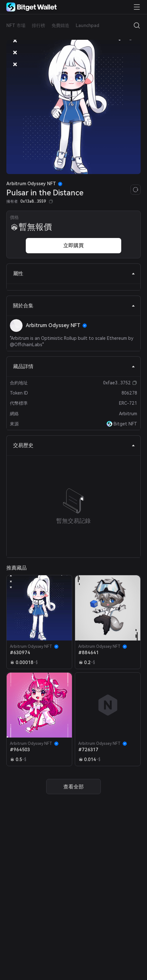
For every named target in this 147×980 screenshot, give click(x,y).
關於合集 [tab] (74, 306)
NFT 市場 (16, 25)
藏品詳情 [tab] (74, 366)
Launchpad (87, 25)
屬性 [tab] (74, 273)
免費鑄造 (60, 25)
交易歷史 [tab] (74, 445)
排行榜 (38, 25)
